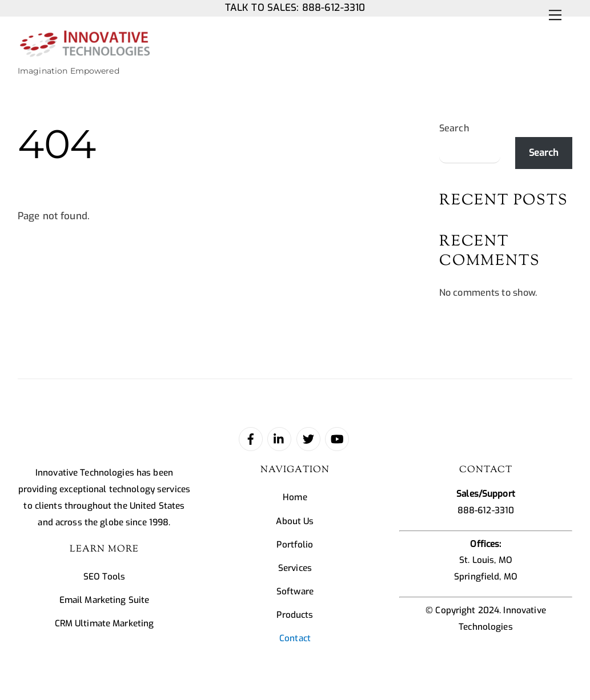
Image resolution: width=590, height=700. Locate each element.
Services (295, 568)
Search (454, 128)
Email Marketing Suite (105, 600)
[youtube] (337, 438)
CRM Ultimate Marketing (105, 623)
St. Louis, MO (486, 560)
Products (295, 615)
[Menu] (555, 15)
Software (295, 592)
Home (295, 497)
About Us (295, 521)
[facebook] (251, 438)
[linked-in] (279, 438)
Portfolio (295, 545)
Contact (295, 638)
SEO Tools (104, 577)
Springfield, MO (486, 577)
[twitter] (308, 438)
